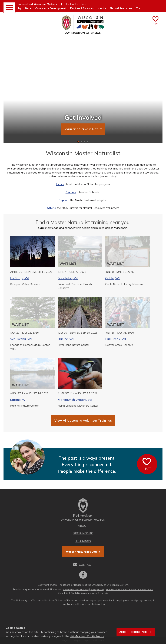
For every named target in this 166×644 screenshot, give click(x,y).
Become (71, 192)
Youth (140, 8)
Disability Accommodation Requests (89, 593)
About (83, 526)
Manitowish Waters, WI (75, 400)
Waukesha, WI (21, 339)
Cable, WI (112, 278)
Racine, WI (66, 339)
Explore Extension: (76, 4)
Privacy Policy (97, 589)
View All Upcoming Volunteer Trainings (83, 420)
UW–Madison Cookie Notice (87, 636)
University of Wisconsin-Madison (37, 4)
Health (102, 8)
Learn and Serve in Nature (83, 129)
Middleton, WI (68, 278)
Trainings (83, 541)
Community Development (51, 8)
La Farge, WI (20, 278)
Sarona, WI (18, 400)
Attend (52, 208)
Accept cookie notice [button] (136, 632)
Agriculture (24, 8)
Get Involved (83, 533)
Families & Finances (82, 8)
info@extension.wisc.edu (76, 589)
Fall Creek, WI (116, 339)
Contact (86, 565)
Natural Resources (121, 8)
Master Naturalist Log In (83, 552)
